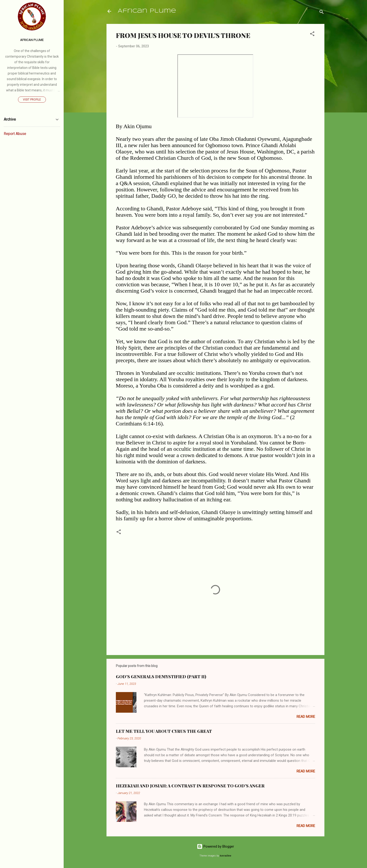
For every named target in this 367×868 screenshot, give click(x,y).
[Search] (322, 13)
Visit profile (32, 100)
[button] (312, 35)
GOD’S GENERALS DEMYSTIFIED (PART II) (161, 677)
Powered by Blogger (215, 846)
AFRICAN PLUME (32, 40)
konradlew (226, 856)
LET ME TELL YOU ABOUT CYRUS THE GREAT (164, 731)
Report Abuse (15, 134)
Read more (306, 717)
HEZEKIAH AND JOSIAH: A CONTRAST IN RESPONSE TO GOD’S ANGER (190, 786)
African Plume (147, 11)
